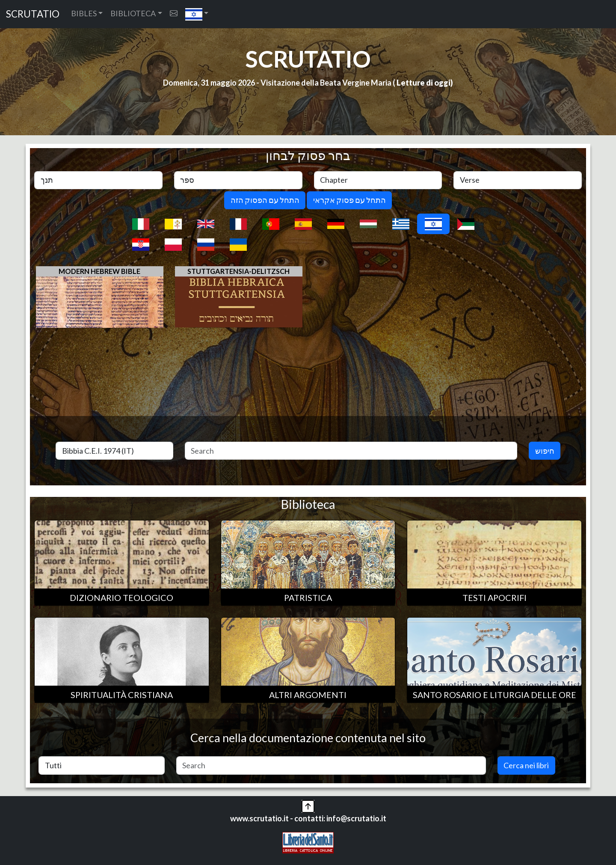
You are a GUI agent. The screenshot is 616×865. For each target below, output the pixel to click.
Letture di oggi (423, 83)
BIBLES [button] (84, 13)
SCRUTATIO (33, 14)
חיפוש (545, 451)
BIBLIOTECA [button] (133, 13)
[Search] (351, 451)
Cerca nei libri (526, 765)
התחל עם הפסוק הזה (265, 200)
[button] (197, 14)
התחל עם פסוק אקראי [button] (349, 200)
